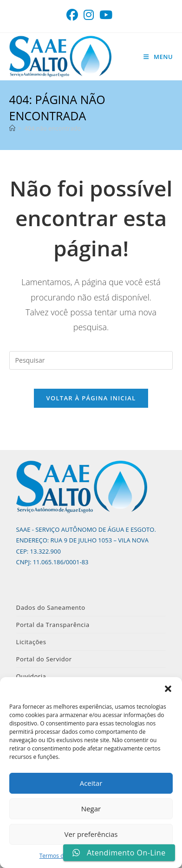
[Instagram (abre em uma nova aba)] (89, 15)
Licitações (31, 642)
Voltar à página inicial (91, 398)
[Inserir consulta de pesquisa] (91, 360)
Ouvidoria (31, 676)
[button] (168, 689)
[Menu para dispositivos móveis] (158, 57)
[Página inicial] (12, 128)
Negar (91, 809)
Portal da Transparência (53, 625)
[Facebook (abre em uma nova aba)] (74, 15)
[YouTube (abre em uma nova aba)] (106, 15)
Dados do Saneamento (51, 607)
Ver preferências (91, 834)
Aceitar (91, 783)
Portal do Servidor (44, 659)
